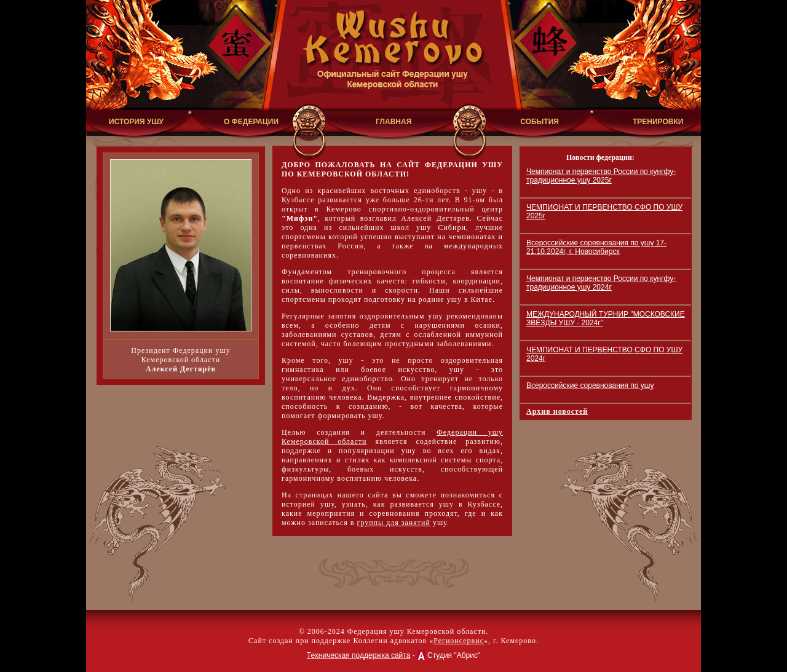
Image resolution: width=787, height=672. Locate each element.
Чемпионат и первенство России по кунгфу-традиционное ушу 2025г (601, 176)
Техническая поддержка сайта (359, 655)
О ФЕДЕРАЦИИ (251, 122)
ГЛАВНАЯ (393, 122)
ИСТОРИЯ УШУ (136, 122)
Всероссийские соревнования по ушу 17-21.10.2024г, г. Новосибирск (596, 247)
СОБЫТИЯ (540, 122)
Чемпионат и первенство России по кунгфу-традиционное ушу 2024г (601, 283)
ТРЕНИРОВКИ (658, 122)
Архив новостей (557, 411)
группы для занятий (393, 523)
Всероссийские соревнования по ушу (590, 385)
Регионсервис (459, 641)
